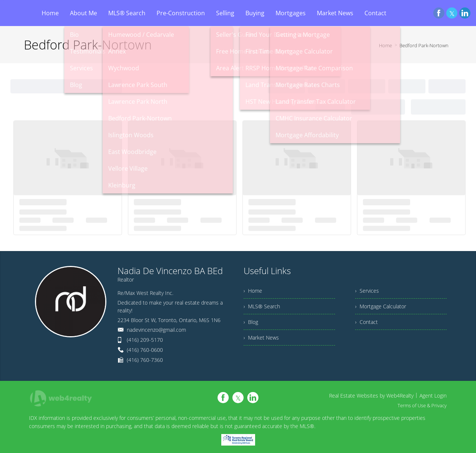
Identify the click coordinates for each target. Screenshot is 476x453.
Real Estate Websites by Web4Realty (371, 396)
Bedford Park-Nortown (424, 45)
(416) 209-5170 (145, 340)
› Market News (261, 338)
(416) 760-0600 (145, 350)
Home (385, 45)
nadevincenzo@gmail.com (156, 330)
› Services (367, 291)
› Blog (251, 322)
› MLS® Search (262, 306)
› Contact (366, 322)
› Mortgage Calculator (381, 306)
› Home (253, 291)
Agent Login (433, 396)
